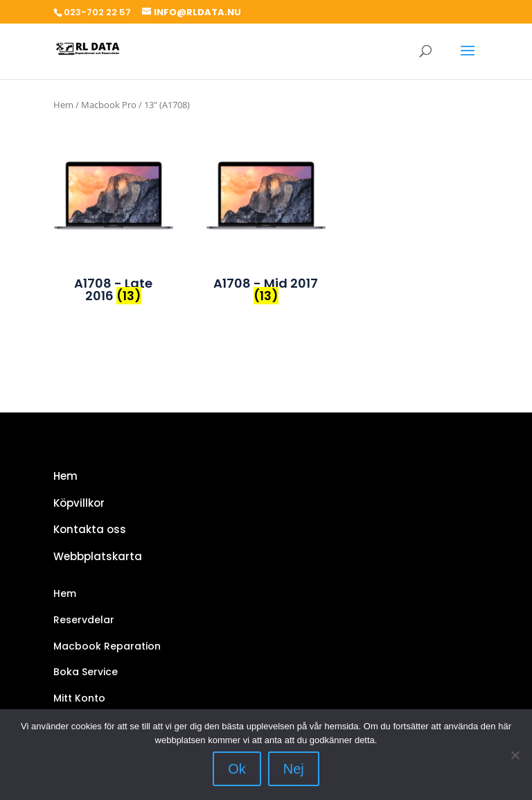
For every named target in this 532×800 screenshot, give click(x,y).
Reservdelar (84, 620)
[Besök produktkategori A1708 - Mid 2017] (266, 198)
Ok (237, 769)
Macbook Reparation (107, 646)
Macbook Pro (109, 105)
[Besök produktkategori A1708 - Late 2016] (114, 198)
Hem (63, 105)
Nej (294, 769)
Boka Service (86, 672)
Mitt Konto (79, 698)
